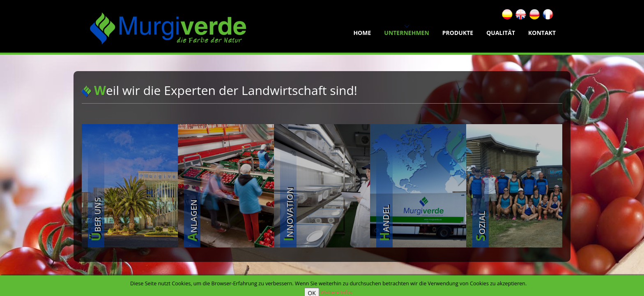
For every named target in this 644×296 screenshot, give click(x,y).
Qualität (501, 33)
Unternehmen (407, 33)
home (362, 33)
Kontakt (542, 33)
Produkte (458, 33)
